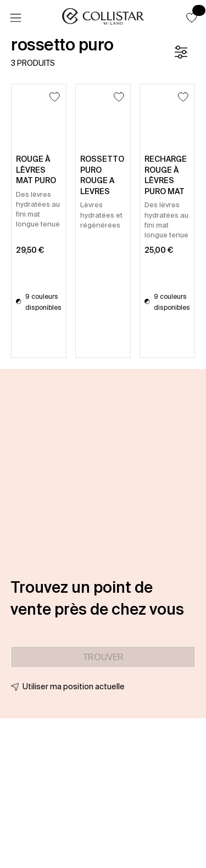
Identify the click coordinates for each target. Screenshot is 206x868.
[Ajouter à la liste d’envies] (55, 97)
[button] (192, 18)
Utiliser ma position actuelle (74, 687)
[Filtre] (181, 52)
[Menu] (15, 18)
